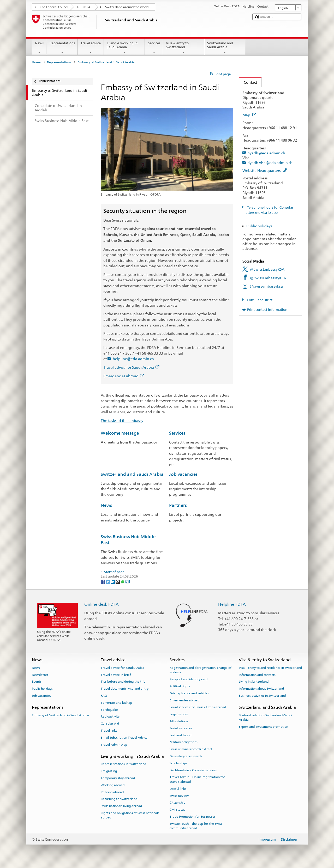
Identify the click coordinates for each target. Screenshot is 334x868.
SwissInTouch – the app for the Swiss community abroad (196, 826)
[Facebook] (103, 581)
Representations (62, 48)
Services (154, 48)
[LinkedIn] (113, 581)
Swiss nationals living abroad (121, 806)
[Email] (128, 581)
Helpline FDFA (232, 604)
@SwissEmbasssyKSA (268, 278)
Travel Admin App (114, 745)
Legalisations (179, 714)
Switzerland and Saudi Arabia (225, 48)
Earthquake (109, 709)
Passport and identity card (189, 679)
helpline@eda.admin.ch (133, 359)
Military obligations (184, 742)
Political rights (180, 686)
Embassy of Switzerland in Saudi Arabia (60, 715)
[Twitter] (108, 581)
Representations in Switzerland (123, 764)
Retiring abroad (112, 792)
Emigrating (109, 771)
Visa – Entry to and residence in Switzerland (270, 668)
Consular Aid (110, 724)
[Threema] (118, 581)
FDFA (87, 7)
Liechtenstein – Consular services (193, 770)
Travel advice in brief (116, 675)
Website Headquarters (265, 170)
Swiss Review (179, 796)
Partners (178, 505)
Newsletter (40, 675)
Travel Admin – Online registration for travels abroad (197, 779)
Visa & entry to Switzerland (184, 48)
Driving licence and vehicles (189, 693)
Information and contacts (257, 675)
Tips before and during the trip (123, 682)
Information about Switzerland (261, 689)
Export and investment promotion (263, 727)
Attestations (179, 721)
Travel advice (91, 48)
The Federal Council (54, 7)
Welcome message (120, 433)
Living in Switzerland (254, 682)
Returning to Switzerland (119, 799)
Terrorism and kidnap (116, 703)
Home (36, 62)
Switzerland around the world (127, 7)
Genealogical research (186, 756)
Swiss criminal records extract (191, 749)
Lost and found (180, 735)
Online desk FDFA (102, 604)
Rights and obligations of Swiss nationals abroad (130, 815)
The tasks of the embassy (122, 420)
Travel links (109, 731)
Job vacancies (183, 474)
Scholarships (178, 763)
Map (249, 115)
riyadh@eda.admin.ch (266, 153)
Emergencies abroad (124, 376)
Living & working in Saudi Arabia (124, 48)
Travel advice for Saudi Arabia (131, 367)
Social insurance (181, 728)
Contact (248, 82)
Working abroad (113, 785)
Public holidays (259, 226)
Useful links (178, 789)
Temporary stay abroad (118, 778)
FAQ (104, 696)
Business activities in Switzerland (262, 696)
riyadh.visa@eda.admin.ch (270, 163)
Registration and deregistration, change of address (201, 670)
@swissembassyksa (266, 286)
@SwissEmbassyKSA (267, 269)
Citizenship (177, 803)
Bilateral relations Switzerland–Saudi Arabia (265, 717)
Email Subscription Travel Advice (124, 738)
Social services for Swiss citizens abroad (198, 707)
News (39, 48)
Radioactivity (110, 717)
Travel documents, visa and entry (125, 689)
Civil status (177, 810)
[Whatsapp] (123, 581)
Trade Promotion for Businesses (193, 817)
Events (37, 682)
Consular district (259, 300)
